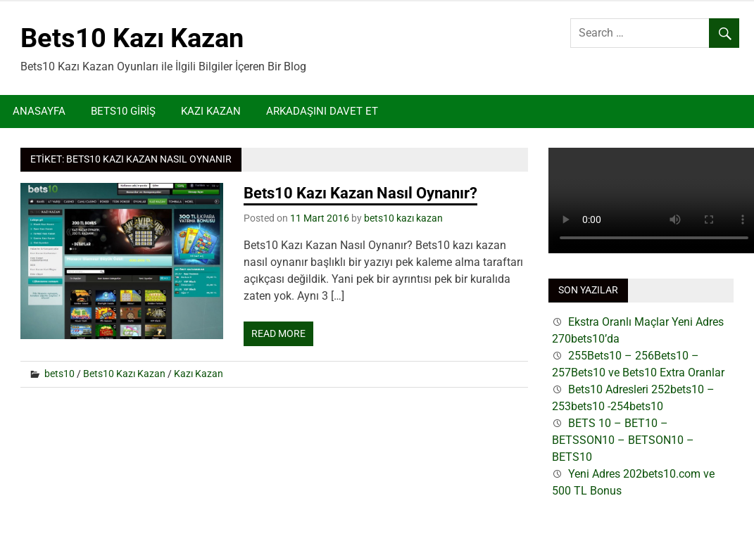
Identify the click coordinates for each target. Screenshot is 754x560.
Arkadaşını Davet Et (322, 111)
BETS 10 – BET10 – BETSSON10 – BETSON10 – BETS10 (623, 440)
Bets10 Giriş (123, 111)
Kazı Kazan (211, 111)
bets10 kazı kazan (403, 218)
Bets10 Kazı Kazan (132, 38)
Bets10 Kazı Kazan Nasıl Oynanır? (360, 193)
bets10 (59, 374)
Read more (278, 333)
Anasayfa (39, 111)
